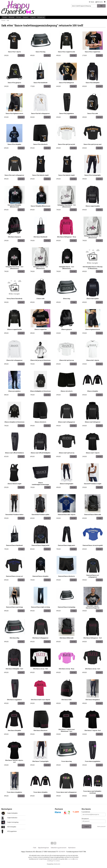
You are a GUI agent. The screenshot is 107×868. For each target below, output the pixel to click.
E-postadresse (86, 812)
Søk (101, 6)
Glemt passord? (101, 827)
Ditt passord (85, 819)
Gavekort (26, 17)
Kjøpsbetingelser (43, 848)
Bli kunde (12, 17)
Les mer (70, 859)
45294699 (62, 852)
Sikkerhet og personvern (59, 848)
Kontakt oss (41, 17)
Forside (5, 17)
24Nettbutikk (57, 864)
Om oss (19, 17)
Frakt (35, 848)
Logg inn (33, 17)
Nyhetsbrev (72, 848)
